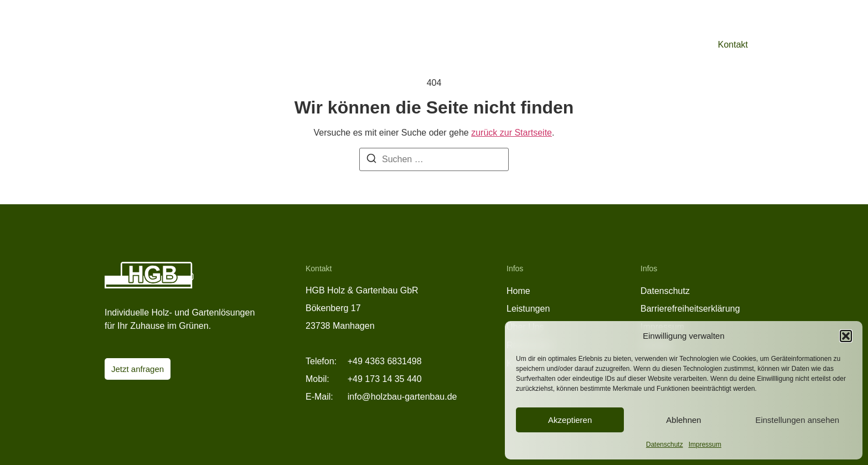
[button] (846, 336)
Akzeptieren (570, 420)
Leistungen (553, 45)
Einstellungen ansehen (797, 420)
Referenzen (615, 45)
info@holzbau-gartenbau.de (402, 397)
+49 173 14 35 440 (385, 379)
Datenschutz (665, 445)
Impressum (705, 445)
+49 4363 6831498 (385, 361)
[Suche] (371, 160)
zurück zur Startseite (512, 133)
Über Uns (675, 45)
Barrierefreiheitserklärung (690, 309)
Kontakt (733, 45)
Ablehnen (683, 420)
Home (518, 291)
